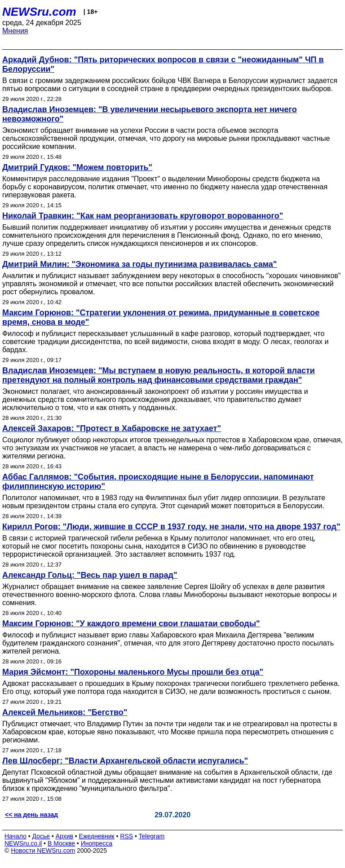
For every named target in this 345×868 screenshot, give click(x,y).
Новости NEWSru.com (43, 851)
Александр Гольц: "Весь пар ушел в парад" (90, 575)
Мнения (15, 31)
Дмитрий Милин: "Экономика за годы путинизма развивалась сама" (139, 264)
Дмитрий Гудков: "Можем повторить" (77, 167)
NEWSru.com (39, 12)
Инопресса (97, 843)
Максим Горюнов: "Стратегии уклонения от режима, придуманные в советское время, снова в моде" (161, 317)
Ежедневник (97, 836)
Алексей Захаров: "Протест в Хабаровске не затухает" (112, 428)
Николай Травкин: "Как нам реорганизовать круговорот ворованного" (143, 216)
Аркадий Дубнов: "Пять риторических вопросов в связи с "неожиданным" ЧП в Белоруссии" (163, 64)
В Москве (61, 843)
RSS (126, 836)
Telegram (152, 836)
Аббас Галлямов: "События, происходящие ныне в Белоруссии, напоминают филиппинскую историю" (158, 482)
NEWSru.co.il (23, 843)
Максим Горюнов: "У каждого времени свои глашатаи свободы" (131, 624)
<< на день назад (31, 815)
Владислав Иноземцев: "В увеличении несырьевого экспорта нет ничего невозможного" (150, 114)
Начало (15, 836)
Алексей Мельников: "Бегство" (65, 712)
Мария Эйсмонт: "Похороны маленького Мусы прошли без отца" (133, 672)
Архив (64, 836)
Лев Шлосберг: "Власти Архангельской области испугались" (125, 761)
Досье (41, 836)
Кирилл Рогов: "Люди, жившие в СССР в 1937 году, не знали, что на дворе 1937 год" (171, 527)
